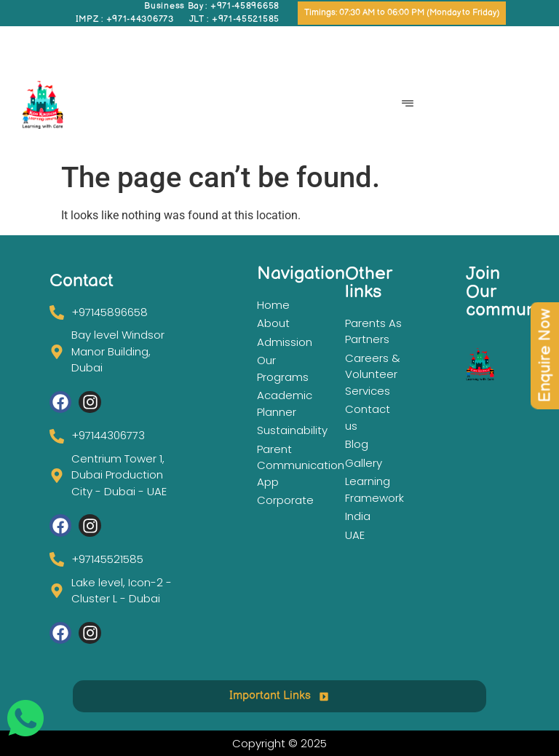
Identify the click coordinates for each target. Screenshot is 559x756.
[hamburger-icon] (407, 105)
